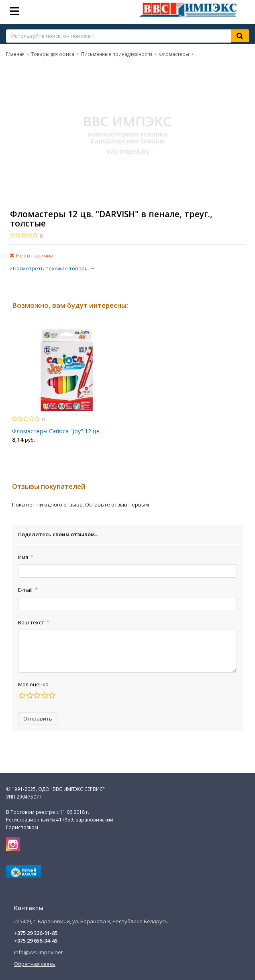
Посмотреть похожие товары (51, 268)
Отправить (38, 719)
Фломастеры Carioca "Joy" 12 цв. (56, 431)
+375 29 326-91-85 (36, 933)
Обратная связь (35, 964)
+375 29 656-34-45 (36, 941)
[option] (67, 388)
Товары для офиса (53, 54)
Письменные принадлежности (117, 54)
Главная (15, 54)
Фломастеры (174, 54)
